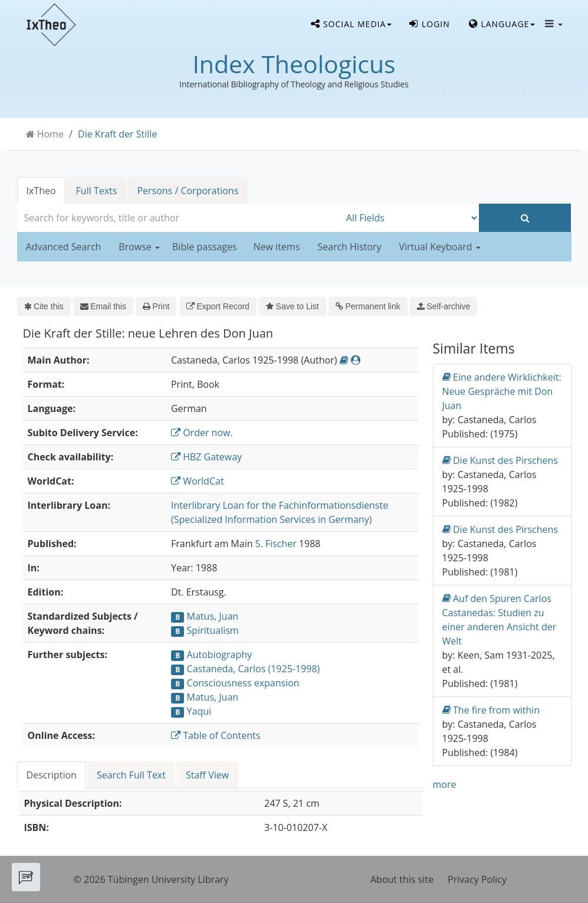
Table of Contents (216, 735)
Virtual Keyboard (439, 247)
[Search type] (410, 218)
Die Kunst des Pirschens (500, 460)
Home (50, 134)
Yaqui (199, 711)
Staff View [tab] (207, 775)
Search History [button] (349, 247)
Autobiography (219, 655)
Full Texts (97, 191)
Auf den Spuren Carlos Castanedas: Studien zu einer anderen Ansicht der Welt (500, 619)
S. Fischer (276, 544)
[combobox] (179, 218)
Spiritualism (213, 630)
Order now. (202, 433)
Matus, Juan (213, 616)
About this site (402, 879)
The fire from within (491, 710)
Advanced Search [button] (64, 247)
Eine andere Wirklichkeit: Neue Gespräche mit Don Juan (502, 391)
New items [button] (277, 247)
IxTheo (41, 191)
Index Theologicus (294, 64)
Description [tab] (52, 775)
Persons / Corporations (188, 191)
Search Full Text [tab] (131, 775)
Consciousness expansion (243, 683)
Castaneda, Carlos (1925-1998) (254, 669)
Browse (139, 247)
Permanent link (368, 306)
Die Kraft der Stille (117, 134)
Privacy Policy (477, 879)
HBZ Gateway (206, 457)
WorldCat (198, 481)
